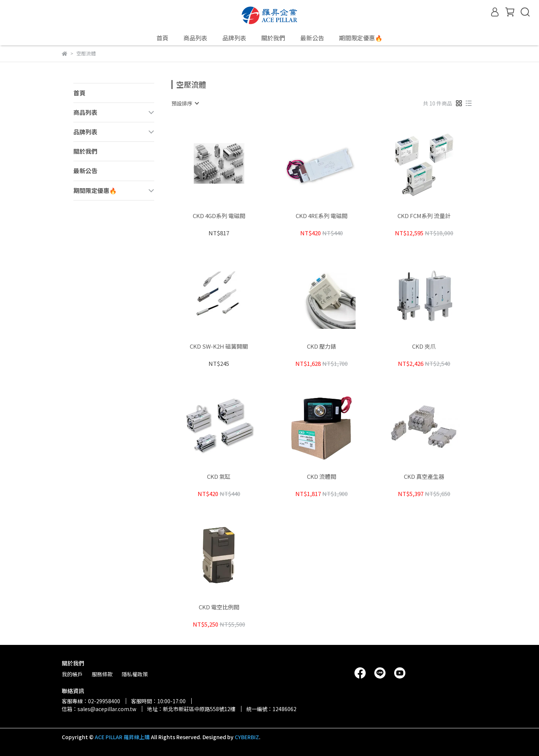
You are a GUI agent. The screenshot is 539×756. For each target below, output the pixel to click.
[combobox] (185, 103)
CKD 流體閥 (322, 477)
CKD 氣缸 (219, 477)
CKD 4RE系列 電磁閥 (322, 216)
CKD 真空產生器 (424, 477)
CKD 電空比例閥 (219, 607)
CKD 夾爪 (424, 347)
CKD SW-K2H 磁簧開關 (219, 347)
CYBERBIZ (247, 737)
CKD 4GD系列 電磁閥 (219, 216)
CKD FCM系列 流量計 (424, 216)
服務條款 (102, 674)
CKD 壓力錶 (322, 347)
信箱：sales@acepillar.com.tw (99, 709)
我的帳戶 (72, 674)
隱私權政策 (135, 674)
